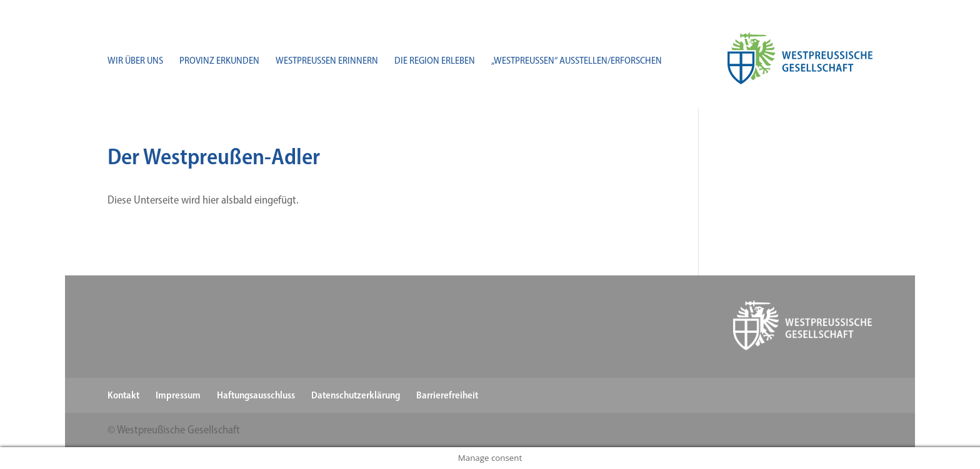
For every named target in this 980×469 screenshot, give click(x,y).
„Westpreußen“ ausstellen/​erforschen (577, 61)
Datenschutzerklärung (356, 395)
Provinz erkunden (219, 61)
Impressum (178, 395)
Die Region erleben (435, 61)
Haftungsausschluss (256, 395)
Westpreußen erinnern (327, 61)
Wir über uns (135, 61)
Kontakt (123, 395)
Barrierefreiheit (447, 395)
